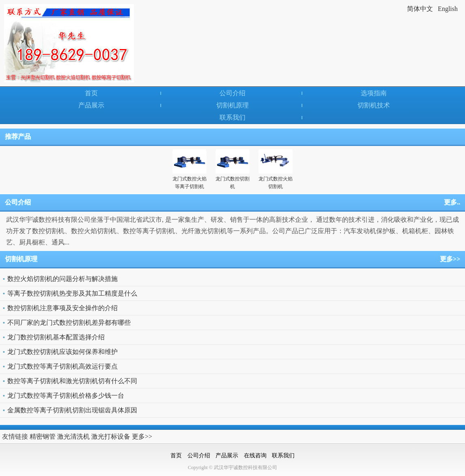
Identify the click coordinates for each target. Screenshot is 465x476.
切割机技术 (374, 105)
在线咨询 (255, 456)
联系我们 (232, 117)
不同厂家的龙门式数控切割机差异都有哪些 (69, 323)
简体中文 (420, 9)
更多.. (452, 202)
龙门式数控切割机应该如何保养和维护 (62, 352)
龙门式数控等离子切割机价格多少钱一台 (66, 396)
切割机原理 (232, 105)
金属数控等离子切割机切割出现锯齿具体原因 (72, 410)
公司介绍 (232, 93)
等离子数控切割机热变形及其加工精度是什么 (72, 293)
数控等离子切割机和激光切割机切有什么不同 (72, 381)
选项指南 (374, 93)
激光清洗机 (73, 436)
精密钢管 (43, 436)
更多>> (450, 259)
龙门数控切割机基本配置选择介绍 (56, 337)
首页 (91, 93)
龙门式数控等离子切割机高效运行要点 (62, 366)
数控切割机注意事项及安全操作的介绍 (62, 308)
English (448, 9)
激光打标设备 (111, 436)
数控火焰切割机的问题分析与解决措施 (62, 279)
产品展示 (91, 105)
